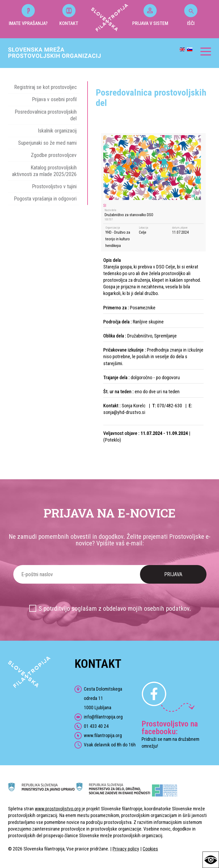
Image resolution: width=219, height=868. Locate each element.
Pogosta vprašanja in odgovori (45, 199)
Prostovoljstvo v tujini (54, 186)
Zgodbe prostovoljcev (54, 155)
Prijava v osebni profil (54, 99)
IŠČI (191, 15)
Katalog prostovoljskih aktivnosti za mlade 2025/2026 (44, 171)
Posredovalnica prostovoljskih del (46, 115)
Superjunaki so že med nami (47, 143)
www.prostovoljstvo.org (58, 809)
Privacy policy (126, 849)
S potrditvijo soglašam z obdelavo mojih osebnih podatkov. (115, 609)
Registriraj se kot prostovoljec (45, 87)
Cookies (150, 849)
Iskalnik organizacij (57, 131)
